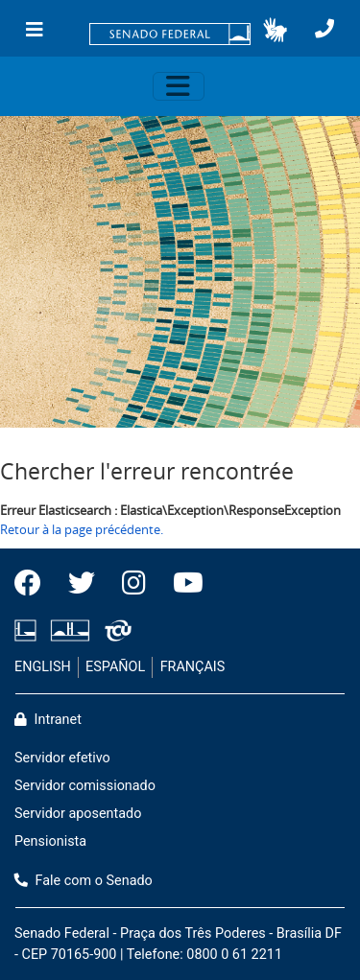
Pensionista (50, 841)
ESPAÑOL (115, 667)
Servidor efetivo (62, 758)
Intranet (48, 720)
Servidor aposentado (78, 814)
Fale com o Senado (84, 881)
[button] (275, 30)
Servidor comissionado (85, 786)
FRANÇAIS (193, 667)
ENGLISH (43, 667)
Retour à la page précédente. (82, 529)
